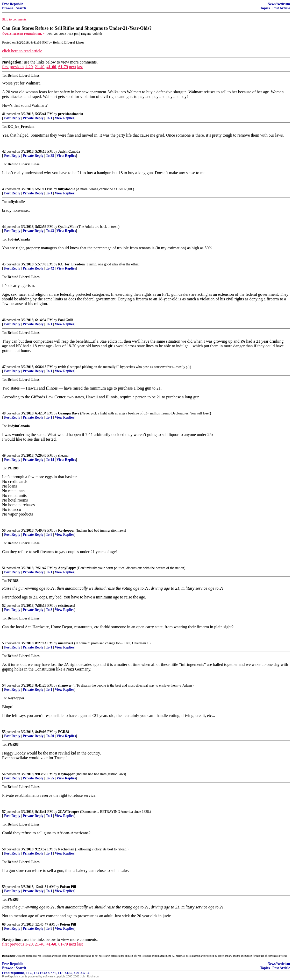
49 (4, 456)
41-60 (51, 67)
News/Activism (279, 4)
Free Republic (13, 4)
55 (4, 732)
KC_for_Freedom (71, 264)
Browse (8, 8)
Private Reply (33, 118)
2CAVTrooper (69, 812)
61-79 (63, 67)
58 (4, 849)
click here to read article (22, 51)
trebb (62, 367)
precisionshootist (71, 114)
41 (4, 114)
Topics (265, 8)
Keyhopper (66, 530)
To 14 (50, 460)
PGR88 (63, 732)
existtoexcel (67, 606)
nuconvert (66, 643)
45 (4, 264)
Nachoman (66, 849)
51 (4, 568)
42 (4, 151)
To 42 (50, 268)
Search (21, 8)
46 (4, 320)
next (73, 67)
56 (4, 774)
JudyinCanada (69, 151)
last (80, 67)
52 (4, 606)
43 (4, 189)
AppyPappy (67, 568)
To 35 (50, 156)
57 (4, 812)
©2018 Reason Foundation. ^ (23, 34)
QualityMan (67, 227)
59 (4, 887)
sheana (63, 456)
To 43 (50, 231)
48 (4, 413)
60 (4, 924)
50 (4, 530)
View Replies (64, 118)
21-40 (40, 67)
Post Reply (12, 118)
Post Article (281, 8)
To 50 (50, 736)
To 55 (50, 778)
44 (4, 227)
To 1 (49, 118)
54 (4, 685)
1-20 (29, 67)
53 (4, 643)
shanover (65, 685)
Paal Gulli (66, 320)
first (5, 67)
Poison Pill (68, 887)
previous (17, 67)
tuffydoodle (66, 189)
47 (4, 367)
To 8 (49, 535)
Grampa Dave (69, 413)
